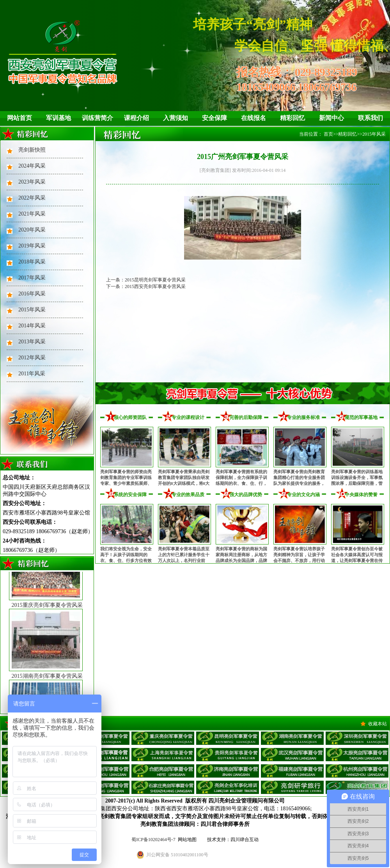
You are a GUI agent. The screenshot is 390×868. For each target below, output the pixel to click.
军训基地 (58, 118)
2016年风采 (32, 294)
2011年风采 (32, 374)
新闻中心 (331, 118)
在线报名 (253, 118)
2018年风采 (32, 262)
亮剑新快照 (32, 150)
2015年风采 (32, 310)
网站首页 (19, 118)
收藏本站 (378, 724)
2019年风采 (32, 246)
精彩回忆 (292, 118)
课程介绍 (136, 118)
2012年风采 (32, 358)
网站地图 (187, 840)
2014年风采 (32, 326)
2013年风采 (32, 342)
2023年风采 (32, 182)
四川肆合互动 (245, 840)
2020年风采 (32, 230)
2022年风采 (32, 198)
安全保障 (214, 118)
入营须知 (175, 118)
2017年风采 (32, 278)
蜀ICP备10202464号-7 (153, 840)
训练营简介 (97, 118)
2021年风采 (32, 214)
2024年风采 (32, 166)
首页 (328, 134)
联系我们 (370, 118)
